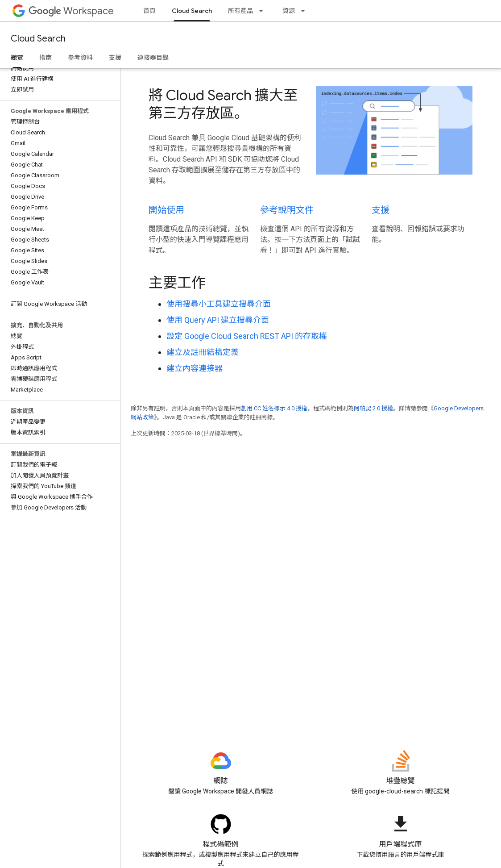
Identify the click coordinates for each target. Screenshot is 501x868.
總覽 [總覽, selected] (17, 58)
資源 (289, 11)
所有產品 (240, 11)
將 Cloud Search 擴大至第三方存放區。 (223, 104)
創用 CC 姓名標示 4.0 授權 (274, 408)
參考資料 (80, 58)
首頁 (149, 11)
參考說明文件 (287, 210)
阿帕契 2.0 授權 (373, 408)
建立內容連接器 (195, 368)
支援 (115, 58)
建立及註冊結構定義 (203, 352)
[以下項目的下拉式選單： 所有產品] (264, 11)
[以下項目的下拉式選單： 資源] (306, 11)
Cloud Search (38, 39)
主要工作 (177, 283)
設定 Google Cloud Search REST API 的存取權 (247, 336)
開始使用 (166, 210)
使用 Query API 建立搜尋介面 (218, 320)
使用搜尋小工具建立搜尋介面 (219, 304)
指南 (46, 58)
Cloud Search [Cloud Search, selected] (192, 11)
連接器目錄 (153, 58)
